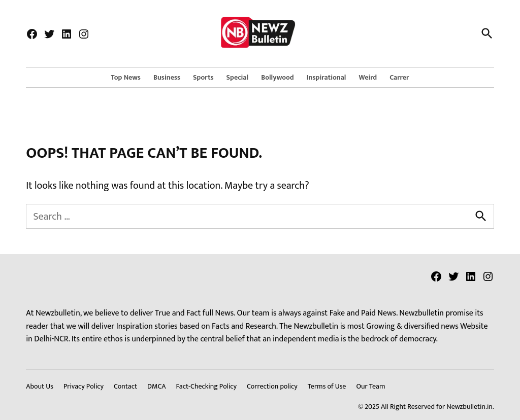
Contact (125, 386)
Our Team (370, 386)
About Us (40, 386)
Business (167, 77)
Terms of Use (327, 386)
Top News (126, 77)
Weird (368, 77)
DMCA (156, 386)
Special (238, 77)
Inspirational (327, 77)
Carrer (399, 77)
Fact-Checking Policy (206, 386)
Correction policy (272, 386)
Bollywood (278, 77)
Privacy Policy (84, 386)
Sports (203, 77)
